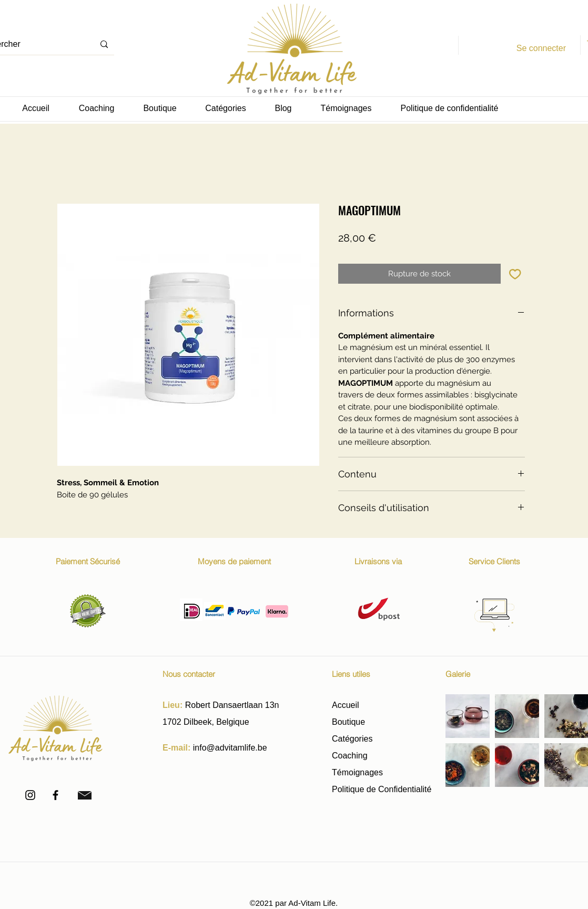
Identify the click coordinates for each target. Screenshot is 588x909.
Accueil (346, 705)
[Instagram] (30, 795)
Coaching (350, 756)
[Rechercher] (104, 44)
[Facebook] (55, 795)
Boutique (350, 722)
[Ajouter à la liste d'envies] (515, 274)
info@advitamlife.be (230, 748)
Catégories (352, 739)
